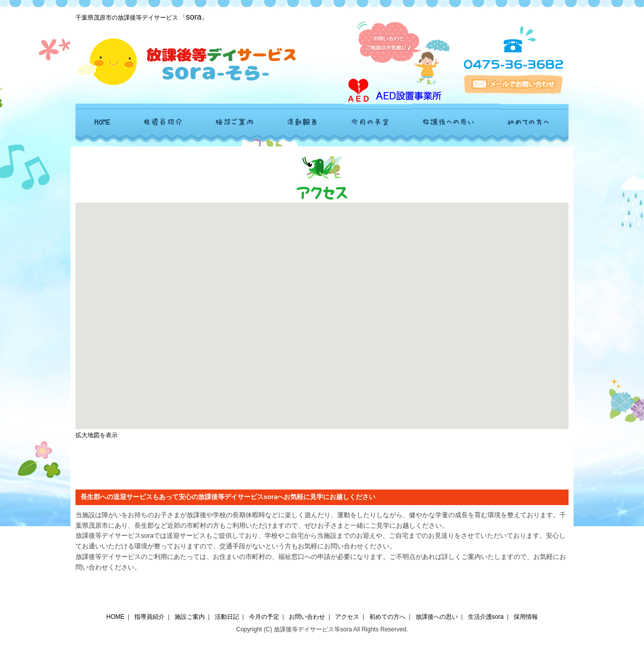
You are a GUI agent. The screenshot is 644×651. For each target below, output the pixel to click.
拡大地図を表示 (97, 435)
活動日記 (227, 617)
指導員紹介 (149, 617)
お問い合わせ (307, 617)
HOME (115, 617)
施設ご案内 (190, 617)
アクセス (347, 617)
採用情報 (526, 617)
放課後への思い (437, 617)
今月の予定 (264, 617)
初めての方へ (387, 617)
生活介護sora (486, 617)
